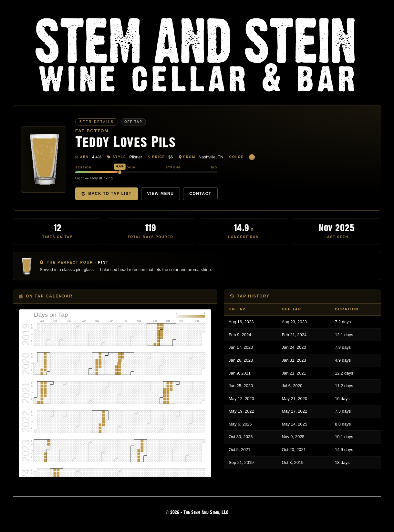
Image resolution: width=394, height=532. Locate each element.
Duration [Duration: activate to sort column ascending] (347, 309)
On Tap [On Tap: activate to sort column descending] (237, 309)
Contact (200, 194)
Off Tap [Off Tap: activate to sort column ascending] (292, 309)
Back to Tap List (107, 194)
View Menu (161, 194)
